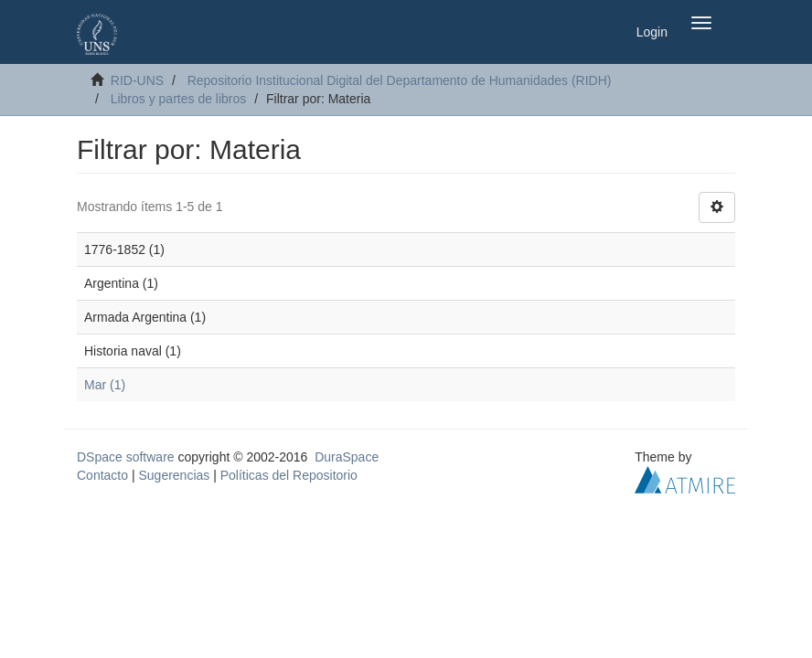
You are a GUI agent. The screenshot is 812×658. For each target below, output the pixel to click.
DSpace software (126, 457)
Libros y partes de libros (179, 99)
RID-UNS (137, 80)
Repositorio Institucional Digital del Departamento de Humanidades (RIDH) (400, 80)
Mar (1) (105, 385)
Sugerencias (174, 475)
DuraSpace (347, 457)
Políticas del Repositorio (289, 475)
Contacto (102, 475)
